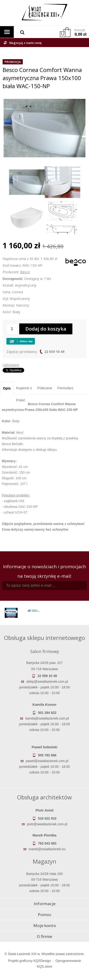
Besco (25, 272)
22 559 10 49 (54, 352)
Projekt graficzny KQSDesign (30, 961)
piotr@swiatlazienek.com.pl (47, 824)
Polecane (45, 388)
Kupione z (24, 388)
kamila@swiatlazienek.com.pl (47, 718)
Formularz (66, 388)
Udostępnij (11, 365)
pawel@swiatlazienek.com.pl (47, 761)
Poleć (21, 400)
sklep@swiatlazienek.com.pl (47, 682)
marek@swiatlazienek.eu (47, 849)
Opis (7, 388)
